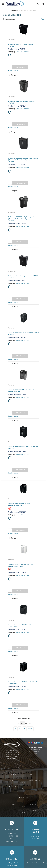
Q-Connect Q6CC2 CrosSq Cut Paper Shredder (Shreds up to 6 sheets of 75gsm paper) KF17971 (23, 160)
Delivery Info (13, 780)
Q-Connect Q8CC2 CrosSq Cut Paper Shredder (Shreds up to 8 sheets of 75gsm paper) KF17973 (23, 219)
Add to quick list (13, 71)
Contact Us (34, 774)
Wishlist (13, 810)
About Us (13, 774)
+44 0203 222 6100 (12, 841)
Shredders (32, 10)
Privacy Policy (13, 786)
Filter (42, 19)
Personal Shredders (22, 52)
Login (13, 804)
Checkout (34, 810)
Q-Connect (12, 39)
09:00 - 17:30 (35, 839)
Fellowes (11, 328)
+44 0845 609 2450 (12, 836)
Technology (22, 10)
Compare (13, 75)
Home (14, 10)
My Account (34, 804)
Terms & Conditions (34, 780)
